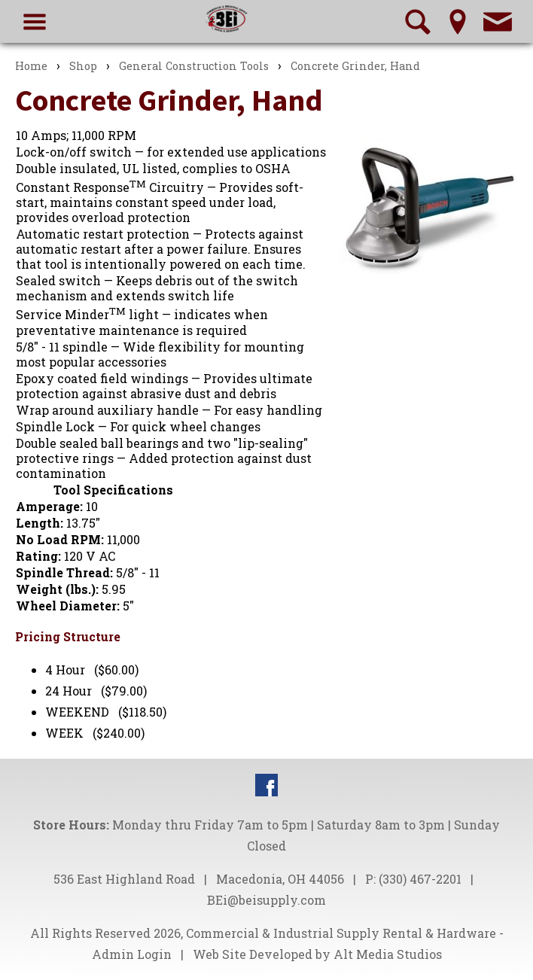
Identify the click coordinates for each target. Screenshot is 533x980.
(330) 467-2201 (420, 879)
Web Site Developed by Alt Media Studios (317, 954)
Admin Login (132, 954)
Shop (83, 66)
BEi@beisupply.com (266, 900)
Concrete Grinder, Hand (355, 66)
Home (31, 66)
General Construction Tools (194, 66)
